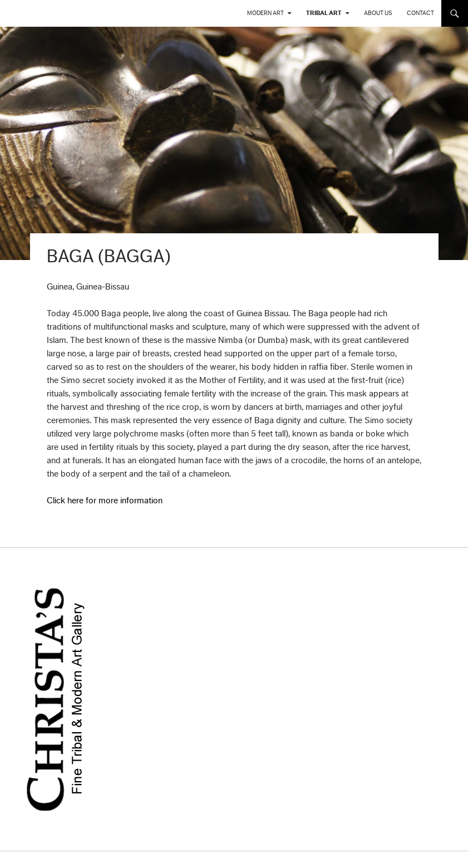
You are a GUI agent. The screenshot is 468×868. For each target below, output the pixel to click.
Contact (420, 13)
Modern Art (265, 13)
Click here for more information (105, 501)
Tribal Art (324, 13)
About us (378, 13)
